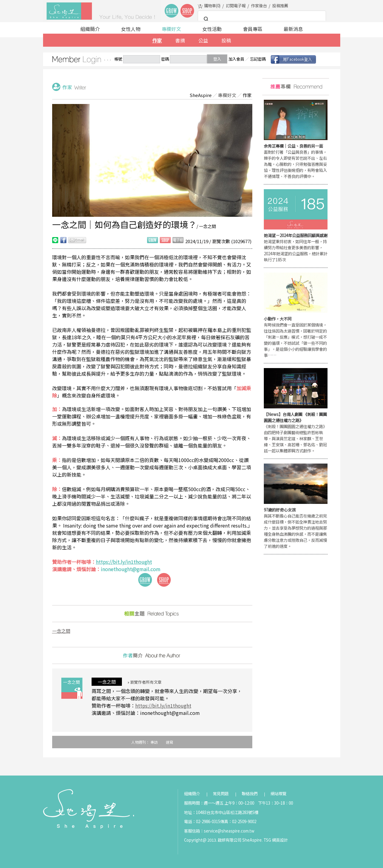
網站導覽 (278, 794)
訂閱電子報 (236, 6)
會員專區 (253, 29)
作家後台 (259, 6)
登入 (217, 59)
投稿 (226, 40)
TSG (267, 840)
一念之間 (61, 631)
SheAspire (201, 95)
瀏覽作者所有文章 (145, 682)
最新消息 (293, 29)
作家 (157, 40)
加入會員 (236, 59)
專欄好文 (171, 29)
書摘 (180, 40)
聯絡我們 (250, 794)
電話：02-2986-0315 (202, 821)
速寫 (170, 742)
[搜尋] (261, 19)
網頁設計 (280, 840)
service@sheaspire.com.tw (229, 831)
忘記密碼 (258, 59)
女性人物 (131, 29)
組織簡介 (90, 29)
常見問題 (221, 794)
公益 (203, 40)
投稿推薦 (280, 6)
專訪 (154, 742)
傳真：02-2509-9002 (238, 821)
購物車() (212, 6)
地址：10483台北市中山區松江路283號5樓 (221, 812)
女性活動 (212, 29)
